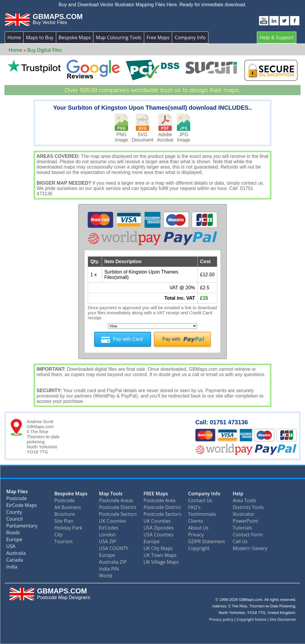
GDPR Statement (207, 541)
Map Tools (111, 494)
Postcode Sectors (118, 514)
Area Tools (244, 500)
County (14, 513)
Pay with (171, 339)
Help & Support (277, 37)
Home (14, 37)
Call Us (240, 541)
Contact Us (200, 500)
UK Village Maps (161, 562)
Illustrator (244, 514)
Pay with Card (128, 339)
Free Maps (158, 37)
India (12, 568)
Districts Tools (248, 507)
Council (14, 520)
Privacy (196, 535)
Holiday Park (68, 528)
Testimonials (202, 514)
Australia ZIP (113, 562)
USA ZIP (108, 541)
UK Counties (113, 521)
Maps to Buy (40, 37)
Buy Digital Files (45, 50)
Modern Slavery (250, 548)
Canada (15, 561)
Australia (16, 554)
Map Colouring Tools (118, 37)
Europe (14, 541)
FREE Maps (156, 494)
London (107, 535)
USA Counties (158, 535)
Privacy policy (221, 619)
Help (238, 494)
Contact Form (248, 535)
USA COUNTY (114, 548)
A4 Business (68, 507)
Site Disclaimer (283, 619)
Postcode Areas (116, 500)
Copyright (199, 548)
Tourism (63, 541)
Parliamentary (22, 527)
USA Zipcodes (159, 528)
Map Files (17, 493)
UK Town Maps (160, 555)
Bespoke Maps (75, 37)
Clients (196, 521)
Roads (13, 534)
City (59, 535)
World (106, 576)
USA (11, 548)
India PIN (109, 569)
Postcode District (118, 507)
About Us (198, 528)
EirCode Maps (22, 506)
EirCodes (109, 528)
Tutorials (242, 528)
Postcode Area (159, 500)
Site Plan (64, 521)
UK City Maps (158, 548)
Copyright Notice (251, 619)
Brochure (65, 514)
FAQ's (194, 507)
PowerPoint (246, 521)
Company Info (190, 37)
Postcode (16, 500)
